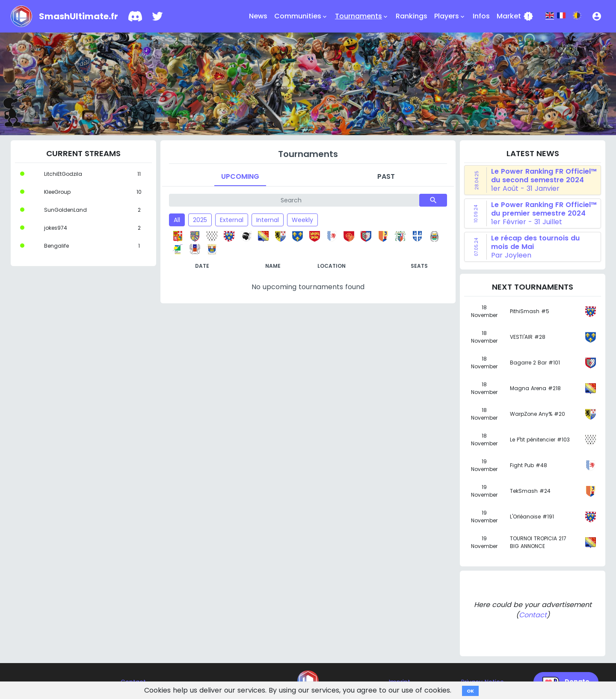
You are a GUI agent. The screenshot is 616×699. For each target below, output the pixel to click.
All (177, 220)
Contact (533, 615)
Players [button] (450, 16)
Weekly (302, 220)
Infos (481, 16)
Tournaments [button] (362, 16)
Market (515, 16)
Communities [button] (301, 16)
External (232, 220)
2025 (200, 220)
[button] (597, 16)
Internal (268, 220)
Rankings (412, 16)
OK (470, 691)
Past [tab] (386, 176)
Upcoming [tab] (240, 176)
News (258, 16)
